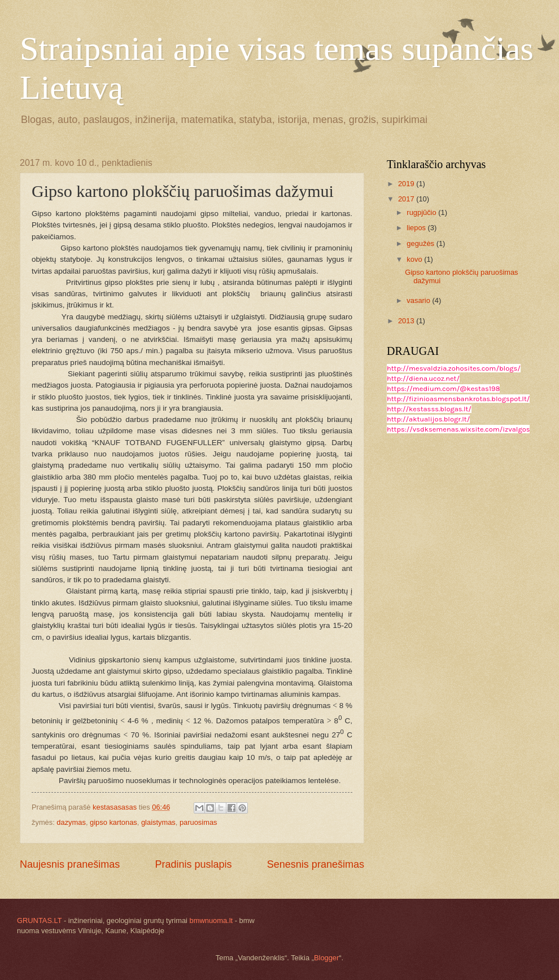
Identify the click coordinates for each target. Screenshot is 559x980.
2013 (407, 321)
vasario (419, 300)
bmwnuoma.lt (211, 920)
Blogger (326, 958)
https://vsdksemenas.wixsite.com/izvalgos (458, 429)
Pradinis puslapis (193, 864)
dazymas (71, 822)
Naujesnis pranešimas (70, 864)
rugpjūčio (422, 212)
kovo (415, 259)
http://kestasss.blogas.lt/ (429, 409)
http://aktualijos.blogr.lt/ (428, 419)
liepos (417, 228)
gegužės (421, 243)
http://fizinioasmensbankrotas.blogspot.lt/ (458, 399)
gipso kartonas (113, 822)
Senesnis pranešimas (316, 864)
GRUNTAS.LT (39, 920)
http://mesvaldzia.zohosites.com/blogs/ (454, 368)
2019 (407, 184)
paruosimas (198, 822)
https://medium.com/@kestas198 (443, 388)
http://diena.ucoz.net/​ (423, 378)
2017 (407, 199)
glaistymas (158, 822)
